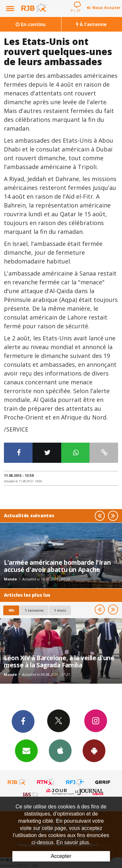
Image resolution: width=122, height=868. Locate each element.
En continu (31, 24)
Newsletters (26, 750)
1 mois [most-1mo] (60, 610)
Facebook (23, 721)
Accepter (61, 856)
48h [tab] (11, 610)
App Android (94, 750)
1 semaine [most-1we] (34, 610)
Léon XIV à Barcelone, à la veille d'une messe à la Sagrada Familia (59, 661)
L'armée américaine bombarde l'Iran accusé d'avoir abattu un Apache (57, 566)
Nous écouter (107, 8)
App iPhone (60, 750)
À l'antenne (91, 24)
